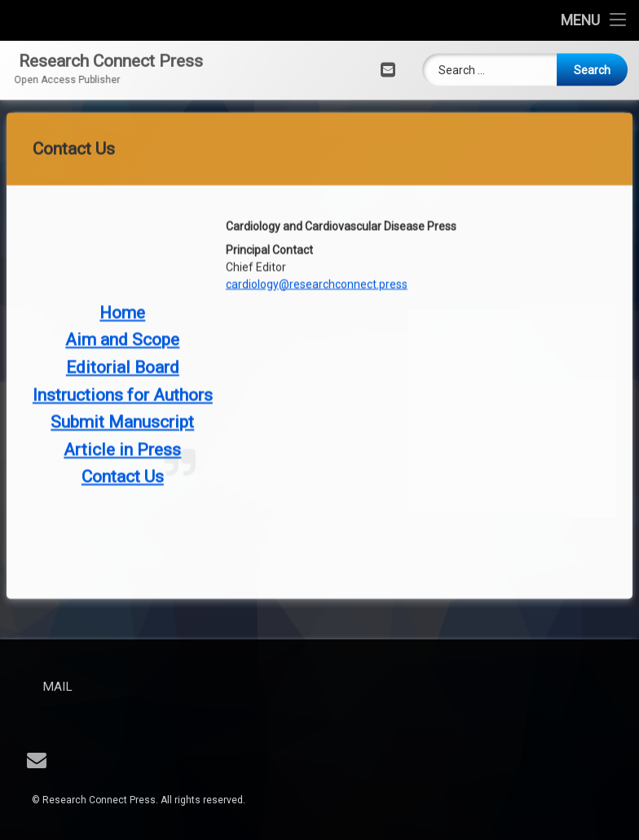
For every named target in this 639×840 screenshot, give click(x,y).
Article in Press (122, 369)
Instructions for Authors (123, 314)
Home (122, 232)
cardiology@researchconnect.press (317, 203)
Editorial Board (123, 287)
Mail (90, 687)
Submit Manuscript (122, 342)
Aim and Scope (122, 259)
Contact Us (123, 396)
